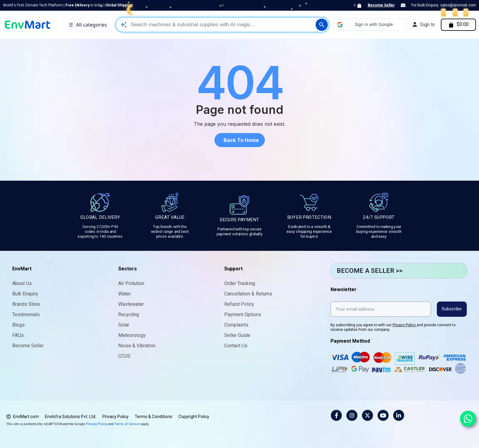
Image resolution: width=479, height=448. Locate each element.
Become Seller (381, 5)
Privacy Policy (405, 325)
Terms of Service (127, 423)
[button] (369, 25)
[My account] (422, 25)
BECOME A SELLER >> (370, 271)
